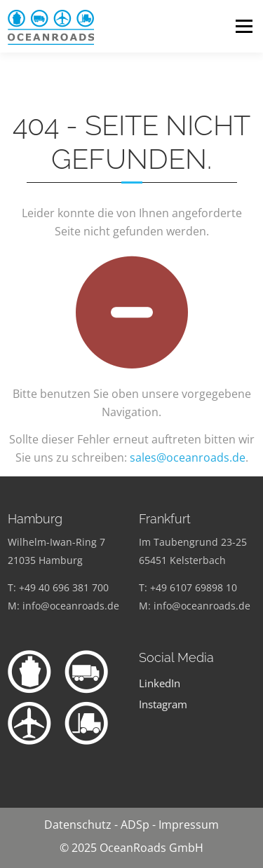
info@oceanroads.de (71, 606)
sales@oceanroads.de (188, 457)
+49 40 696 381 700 (64, 587)
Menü (244, 26)
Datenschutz (78, 825)
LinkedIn (160, 683)
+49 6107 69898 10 (194, 587)
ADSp (135, 825)
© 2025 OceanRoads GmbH (131, 848)
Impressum (189, 825)
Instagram (163, 704)
